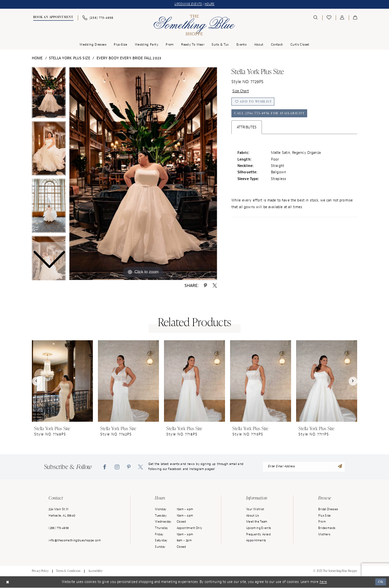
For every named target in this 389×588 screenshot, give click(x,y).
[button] (342, 18)
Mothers (324, 534)
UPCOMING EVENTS (188, 4)
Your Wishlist (255, 510)
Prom (322, 522)
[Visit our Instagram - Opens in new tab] (117, 467)
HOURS (211, 4)
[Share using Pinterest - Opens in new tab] (205, 286)
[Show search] (316, 18)
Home (37, 58)
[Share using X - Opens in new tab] (215, 286)
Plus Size (324, 516)
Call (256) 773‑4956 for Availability (271, 114)
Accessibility (96, 571)
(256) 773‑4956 (59, 528)
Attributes (247, 128)
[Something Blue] (194, 25)
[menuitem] (53, 18)
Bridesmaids (327, 528)
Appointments (256, 541)
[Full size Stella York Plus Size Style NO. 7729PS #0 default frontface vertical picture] (143, 174)
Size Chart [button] (241, 92)
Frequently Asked (258, 534)
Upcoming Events (259, 528)
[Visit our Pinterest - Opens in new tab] (129, 467)
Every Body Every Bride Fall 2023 (129, 58)
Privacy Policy (40, 571)
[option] (49, 150)
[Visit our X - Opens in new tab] (141, 467)
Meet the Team (257, 522)
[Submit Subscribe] (340, 467)
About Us (253, 516)
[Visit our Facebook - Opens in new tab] (105, 467)
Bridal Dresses (328, 510)
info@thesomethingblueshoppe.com (75, 541)
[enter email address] (304, 467)
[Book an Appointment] (53, 18)
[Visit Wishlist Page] (329, 18)
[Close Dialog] (8, 582)
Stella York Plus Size (70, 58)
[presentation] (62, 381)
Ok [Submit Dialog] (380, 582)
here (323, 582)
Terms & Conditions (68, 571)
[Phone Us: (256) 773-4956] (98, 18)
